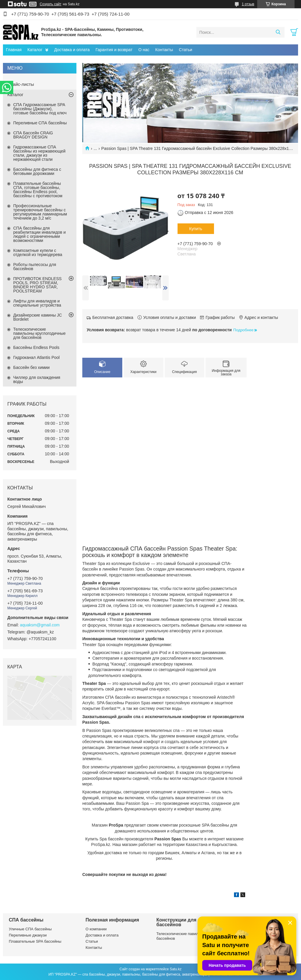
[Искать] (278, 32)
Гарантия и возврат (114, 50)
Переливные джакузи (28, 935)
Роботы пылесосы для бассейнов (35, 267)
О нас (144, 50)
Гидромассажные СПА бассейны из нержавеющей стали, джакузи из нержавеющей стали (39, 153)
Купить (195, 229)
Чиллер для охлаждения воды (37, 379)
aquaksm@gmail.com (40, 625)
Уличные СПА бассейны (30, 929)
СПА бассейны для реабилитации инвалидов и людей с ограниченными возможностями (40, 234)
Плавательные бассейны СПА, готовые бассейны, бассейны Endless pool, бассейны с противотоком (38, 190)
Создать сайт (51, 4)
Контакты (164, 50)
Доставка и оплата (72, 50)
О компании (96, 929)
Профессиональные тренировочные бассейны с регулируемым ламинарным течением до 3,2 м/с (40, 212)
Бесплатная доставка (113, 317)
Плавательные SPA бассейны (35, 941)
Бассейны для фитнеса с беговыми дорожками (37, 171)
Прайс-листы (21, 84)
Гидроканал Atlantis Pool (36, 357)
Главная (14, 50)
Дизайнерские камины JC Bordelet (38, 317)
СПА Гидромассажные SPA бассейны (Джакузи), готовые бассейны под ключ (40, 109)
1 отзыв (248, 4)
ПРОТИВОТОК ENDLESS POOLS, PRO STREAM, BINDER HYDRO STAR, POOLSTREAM (37, 285)
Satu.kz (175, 969)
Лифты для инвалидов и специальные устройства (37, 303)
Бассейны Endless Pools (36, 347)
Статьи (186, 50)
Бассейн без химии (31, 367)
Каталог (35, 50)
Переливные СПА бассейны (40, 123)
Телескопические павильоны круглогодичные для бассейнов (39, 333)
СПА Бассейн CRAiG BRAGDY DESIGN (33, 135)
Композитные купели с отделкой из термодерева (38, 252)
